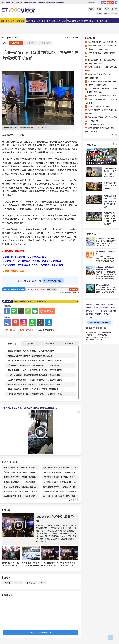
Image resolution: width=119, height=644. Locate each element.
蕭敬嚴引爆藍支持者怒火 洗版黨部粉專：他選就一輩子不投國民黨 (35, 370)
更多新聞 (73, 289)
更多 (114, 134)
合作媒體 (112, 307)
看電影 (92, 9)
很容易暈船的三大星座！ (97, 124)
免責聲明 (98, 314)
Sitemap (96, 311)
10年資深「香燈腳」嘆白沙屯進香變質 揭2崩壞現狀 (101, 119)
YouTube (105, 2)
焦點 (8, 21)
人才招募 (96, 304)
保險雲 (107, 14)
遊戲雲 (114, 14)
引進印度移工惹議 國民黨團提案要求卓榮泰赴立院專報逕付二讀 (34, 375)
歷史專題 (27, 2)
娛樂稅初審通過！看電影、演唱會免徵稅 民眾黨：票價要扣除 (33, 389)
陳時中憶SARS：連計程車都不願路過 (11, 564)
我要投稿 (89, 304)
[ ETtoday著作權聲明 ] (44, 330)
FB (102, 2)
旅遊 (43, 21)
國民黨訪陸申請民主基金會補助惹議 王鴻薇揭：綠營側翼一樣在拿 (35, 361)
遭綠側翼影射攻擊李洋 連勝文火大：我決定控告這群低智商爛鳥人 (35, 384)
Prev (77, 301)
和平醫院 (31, 583)
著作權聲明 (90, 314)
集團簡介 (111, 304)
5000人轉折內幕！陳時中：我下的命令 (50, 564)
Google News (116, 2)
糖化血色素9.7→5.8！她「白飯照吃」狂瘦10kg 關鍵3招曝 (100, 62)
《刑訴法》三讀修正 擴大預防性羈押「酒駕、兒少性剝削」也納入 (35, 394)
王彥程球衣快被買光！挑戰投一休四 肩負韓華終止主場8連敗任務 (110, 201)
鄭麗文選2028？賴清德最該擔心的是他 (19, 468)
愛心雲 (114, 9)
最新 (2, 21)
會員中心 (34, 2)
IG (108, 2)
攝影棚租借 (60, 2)
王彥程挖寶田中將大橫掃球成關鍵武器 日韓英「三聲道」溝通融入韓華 (110, 218)
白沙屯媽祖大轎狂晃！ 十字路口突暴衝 (110, 186)
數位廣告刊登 (50, 2)
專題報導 (45, 43)
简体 (3, 2)
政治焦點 (16, 43)
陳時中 (8, 583)
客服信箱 (89, 311)
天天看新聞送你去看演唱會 (105, 239)
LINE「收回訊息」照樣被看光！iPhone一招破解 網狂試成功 (101, 90)
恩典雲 (99, 14)
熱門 (13, 21)
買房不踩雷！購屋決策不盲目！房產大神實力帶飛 (106, 268)
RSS (111, 2)
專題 (23, 21)
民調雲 (99, 9)
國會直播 (31, 43)
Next (74, 301)
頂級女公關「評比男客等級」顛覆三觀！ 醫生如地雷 (100, 76)
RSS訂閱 (89, 317)
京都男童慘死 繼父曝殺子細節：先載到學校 (101, 112)
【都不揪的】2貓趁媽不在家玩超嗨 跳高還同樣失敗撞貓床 (29, 408)
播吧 (18, 21)
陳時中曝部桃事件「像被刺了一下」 (68, 564)
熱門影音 (31, 343)
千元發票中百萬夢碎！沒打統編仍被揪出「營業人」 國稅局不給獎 (100, 83)
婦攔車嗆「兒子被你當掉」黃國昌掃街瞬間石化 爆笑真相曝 (35, 365)
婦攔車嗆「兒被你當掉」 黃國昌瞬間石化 (59, 472)
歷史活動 (19, 2)
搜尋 (99, 2)
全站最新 (69, 343)
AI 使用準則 (106, 314)
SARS (19, 583)
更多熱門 (74, 500)
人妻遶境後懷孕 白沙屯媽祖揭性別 (102, 42)
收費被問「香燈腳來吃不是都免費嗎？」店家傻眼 (101, 101)
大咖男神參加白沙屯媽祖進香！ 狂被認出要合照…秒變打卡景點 (42, 301)
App (13, 2)
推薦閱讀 (12, 344)
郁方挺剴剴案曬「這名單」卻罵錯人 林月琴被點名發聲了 (31, 351)
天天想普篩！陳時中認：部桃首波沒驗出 (30, 564)
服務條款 (113, 311)
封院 (42, 583)
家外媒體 (42, 2)
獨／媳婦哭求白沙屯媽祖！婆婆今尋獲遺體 (101, 69)
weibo (113, 2)
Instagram (94, 328)
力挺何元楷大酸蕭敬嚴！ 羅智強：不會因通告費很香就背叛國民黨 (35, 380)
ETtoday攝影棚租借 (103, 285)
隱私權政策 (104, 311)
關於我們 (104, 304)
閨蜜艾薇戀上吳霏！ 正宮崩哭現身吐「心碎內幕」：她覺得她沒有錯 (100, 47)
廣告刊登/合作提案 (92, 307)
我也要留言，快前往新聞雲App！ (40, 632)
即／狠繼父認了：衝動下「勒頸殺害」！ (100, 55)
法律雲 (107, 9)
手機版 (8, 2)
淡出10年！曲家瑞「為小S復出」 (100, 106)
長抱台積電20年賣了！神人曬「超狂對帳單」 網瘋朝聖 (101, 130)
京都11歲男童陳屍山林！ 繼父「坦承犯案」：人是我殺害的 (110, 173)
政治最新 (50, 343)
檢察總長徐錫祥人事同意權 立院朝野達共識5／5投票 (30, 356)
